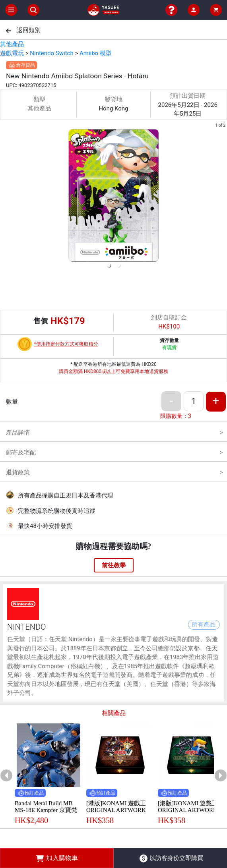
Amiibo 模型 (96, 53)
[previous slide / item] (6, 197)
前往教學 (114, 565)
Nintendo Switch (51, 53)
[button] (109, 265)
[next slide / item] (221, 197)
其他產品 (12, 44)
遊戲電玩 (12, 53)
